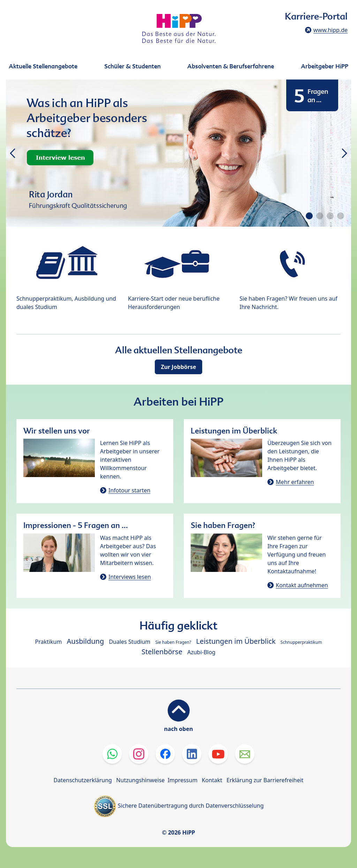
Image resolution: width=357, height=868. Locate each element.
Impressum (183, 780)
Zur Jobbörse (178, 367)
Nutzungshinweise (140, 780)
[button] (309, 216)
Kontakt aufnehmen (302, 585)
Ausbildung (86, 641)
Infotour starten (129, 490)
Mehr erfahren (295, 482)
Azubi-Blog (201, 652)
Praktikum (49, 642)
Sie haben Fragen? (173, 642)
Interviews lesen (130, 577)
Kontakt (212, 780)
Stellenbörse (162, 652)
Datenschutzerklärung (83, 780)
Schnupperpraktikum (301, 642)
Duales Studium (130, 642)
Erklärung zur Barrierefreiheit (265, 780)
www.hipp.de (331, 30)
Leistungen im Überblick (236, 641)
